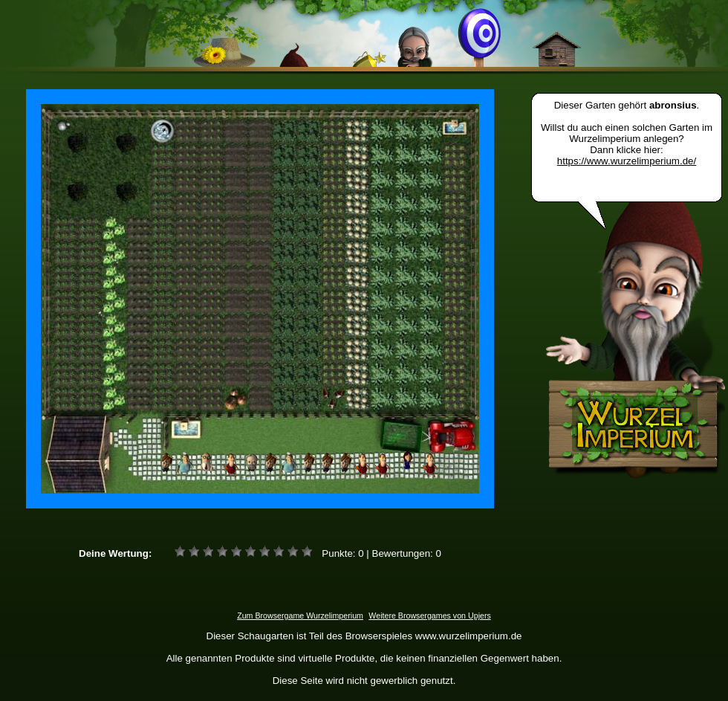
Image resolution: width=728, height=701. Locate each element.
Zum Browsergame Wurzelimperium (300, 616)
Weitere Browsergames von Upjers (429, 616)
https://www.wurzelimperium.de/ (627, 161)
